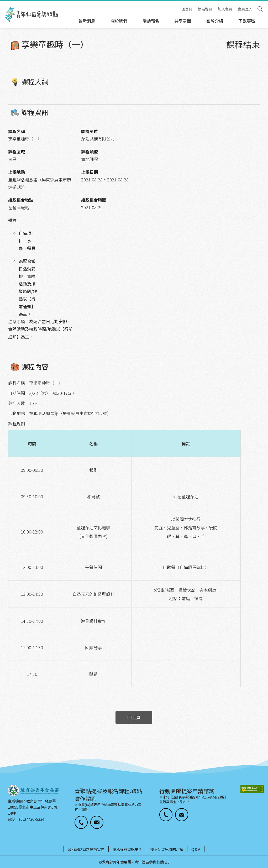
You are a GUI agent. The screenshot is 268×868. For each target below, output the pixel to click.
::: (2, 3)
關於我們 (119, 21)
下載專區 (247, 21)
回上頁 (134, 717)
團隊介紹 (215, 21)
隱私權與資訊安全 (127, 849)
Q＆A (196, 849)
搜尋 (260, 9)
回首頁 (187, 9)
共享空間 (183, 21)
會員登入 (245, 9)
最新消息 (87, 21)
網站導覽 (205, 9)
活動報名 (151, 21)
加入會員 (225, 9)
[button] (81, 822)
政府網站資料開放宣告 (86, 849)
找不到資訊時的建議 (167, 849)
